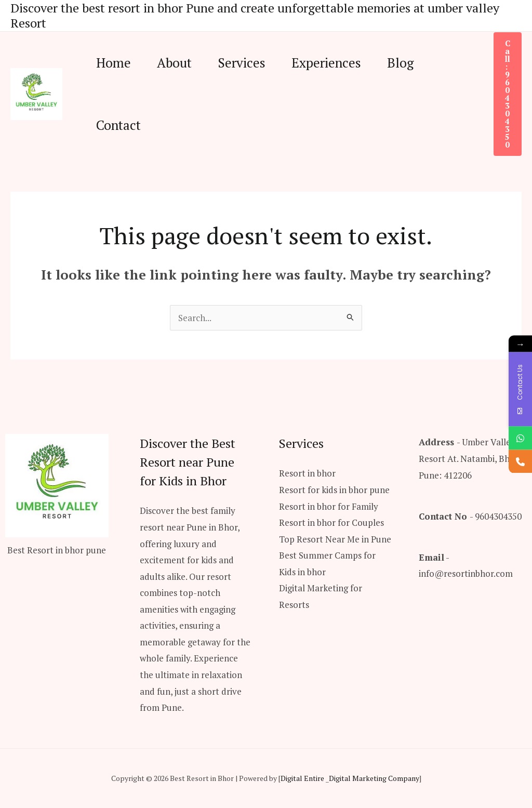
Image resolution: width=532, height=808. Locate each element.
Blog (400, 63)
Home (114, 63)
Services (242, 63)
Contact (118, 125)
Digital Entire (302, 778)
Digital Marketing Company (374, 778)
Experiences (326, 63)
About (174, 63)
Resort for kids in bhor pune (334, 490)
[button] (508, 94)
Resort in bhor (307, 473)
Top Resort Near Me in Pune (335, 539)
